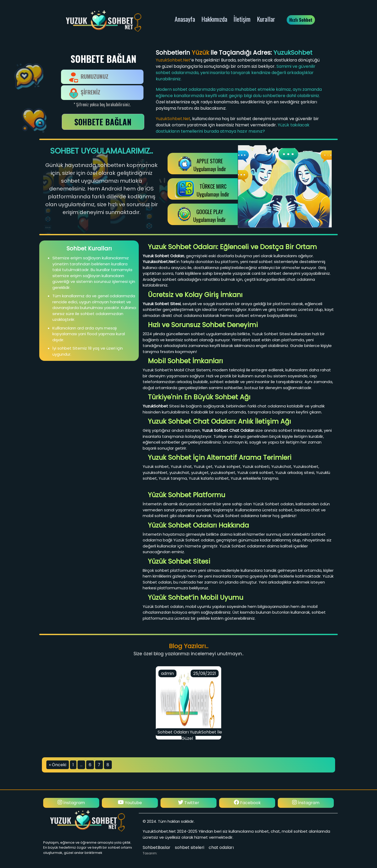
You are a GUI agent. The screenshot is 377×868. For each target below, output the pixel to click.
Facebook (247, 803)
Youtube (130, 803)
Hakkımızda (214, 19)
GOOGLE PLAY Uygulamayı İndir (210, 216)
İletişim (242, 19)
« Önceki (58, 765)
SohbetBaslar (157, 847)
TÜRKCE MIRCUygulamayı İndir (213, 190)
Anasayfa (185, 19)
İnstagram (71, 803)
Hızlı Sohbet (301, 20)
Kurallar (266, 19)
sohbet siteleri (190, 847)
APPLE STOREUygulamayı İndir (210, 165)
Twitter (189, 803)
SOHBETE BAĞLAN (103, 122)
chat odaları (221, 847)
